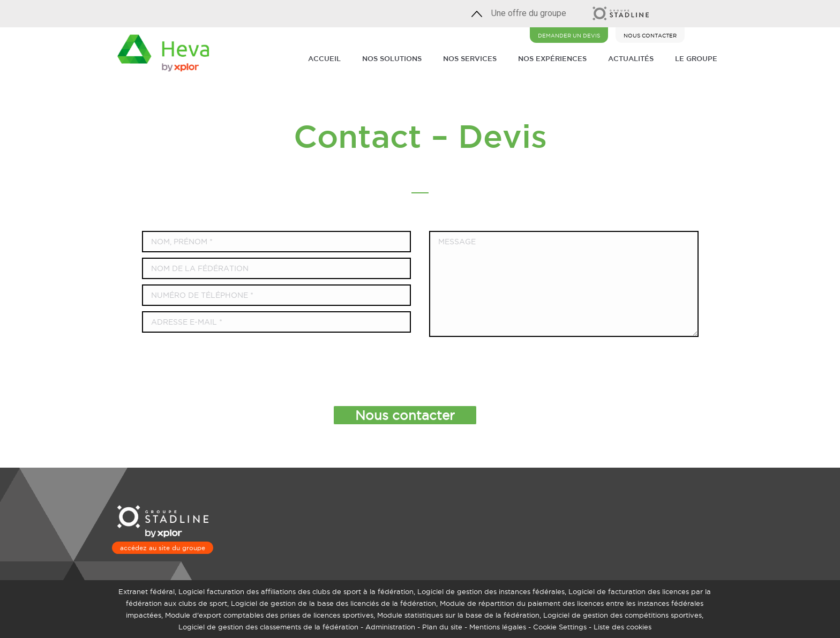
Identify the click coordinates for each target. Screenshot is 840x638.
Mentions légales (498, 627)
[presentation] (409, 369)
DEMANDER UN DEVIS (569, 36)
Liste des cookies (622, 627)
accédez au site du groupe (163, 548)
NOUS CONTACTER (650, 36)
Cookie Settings (560, 627)
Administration (390, 627)
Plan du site (442, 627)
